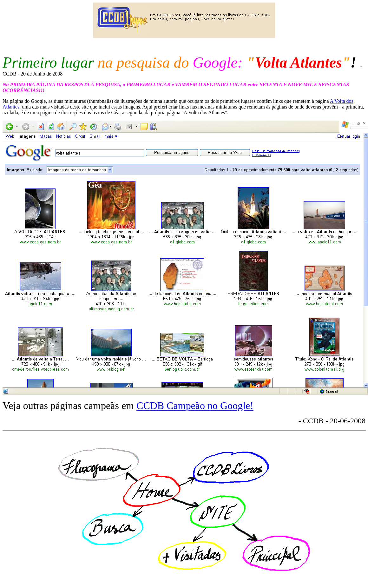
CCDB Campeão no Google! (195, 406)
